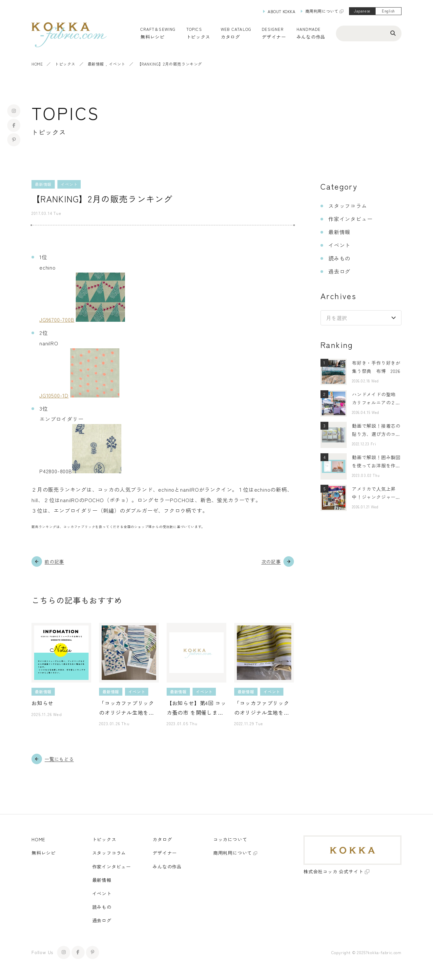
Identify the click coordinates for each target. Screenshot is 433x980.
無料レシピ (44, 853)
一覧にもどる (59, 759)
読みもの (339, 258)
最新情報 (96, 64)
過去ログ (339, 271)
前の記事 (54, 561)
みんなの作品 (311, 37)
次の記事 (271, 561)
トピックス (65, 64)
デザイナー (274, 37)
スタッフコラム (348, 206)
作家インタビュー (350, 219)
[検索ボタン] (393, 33)
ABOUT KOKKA (282, 11)
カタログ (230, 37)
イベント (117, 64)
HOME (37, 64)
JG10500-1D (54, 395)
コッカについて (230, 839)
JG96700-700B (57, 319)
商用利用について (322, 11)
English (388, 11)
